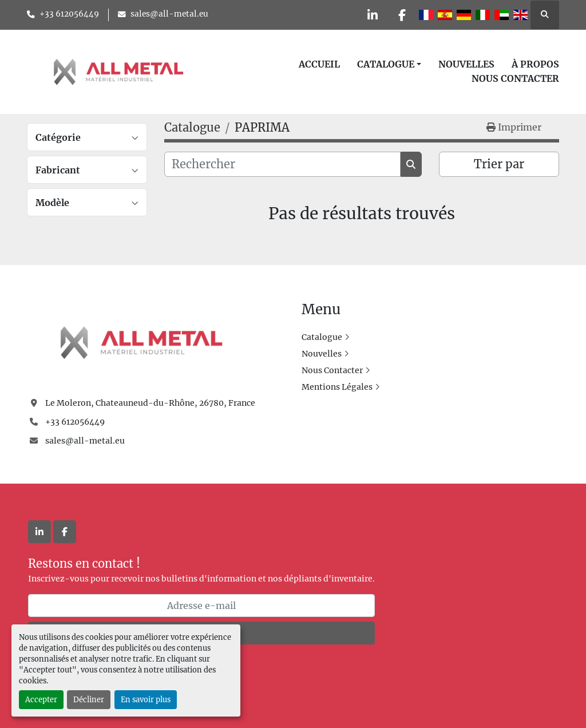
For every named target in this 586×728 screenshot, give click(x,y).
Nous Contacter (515, 78)
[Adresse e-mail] (201, 606)
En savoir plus (146, 699)
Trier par (499, 164)
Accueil (319, 64)
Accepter (41, 699)
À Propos (535, 64)
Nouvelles (466, 64)
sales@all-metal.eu (169, 14)
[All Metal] (141, 342)
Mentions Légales (337, 387)
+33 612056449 (69, 14)
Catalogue (386, 64)
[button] (389, 64)
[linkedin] (373, 15)
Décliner (89, 699)
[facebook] (402, 15)
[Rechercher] (282, 164)
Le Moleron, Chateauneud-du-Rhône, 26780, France (150, 403)
